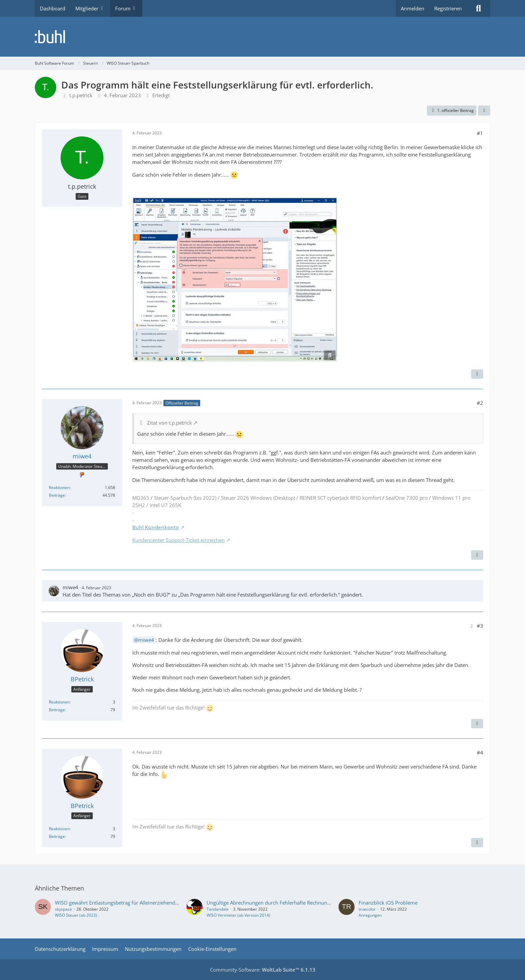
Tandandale (218, 909)
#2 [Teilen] (480, 403)
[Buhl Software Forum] (262, 37)
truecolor (367, 909)
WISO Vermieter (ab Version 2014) (238, 915)
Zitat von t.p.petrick (169, 423)
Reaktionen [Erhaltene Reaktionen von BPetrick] (59, 702)
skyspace (63, 909)
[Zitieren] (477, 374)
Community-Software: (263, 970)
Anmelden (412, 8)
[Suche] (478, 8)
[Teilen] (484, 111)
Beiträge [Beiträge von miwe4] (57, 495)
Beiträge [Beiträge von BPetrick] (57, 710)
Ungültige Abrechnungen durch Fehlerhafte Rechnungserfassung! (281, 903)
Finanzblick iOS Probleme (388, 903)
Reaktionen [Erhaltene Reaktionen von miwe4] (59, 487)
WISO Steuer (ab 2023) (76, 915)
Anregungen (370, 915)
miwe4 (70, 587)
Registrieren (448, 8)
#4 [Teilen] (480, 752)
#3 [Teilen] (480, 626)
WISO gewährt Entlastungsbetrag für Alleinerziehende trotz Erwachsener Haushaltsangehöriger (164, 903)
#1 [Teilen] (480, 133)
